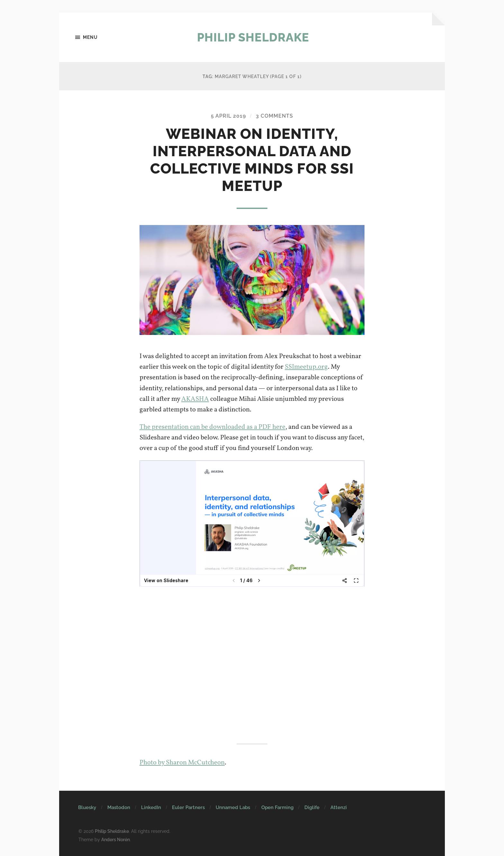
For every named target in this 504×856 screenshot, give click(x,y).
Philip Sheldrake (253, 37)
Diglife (312, 807)
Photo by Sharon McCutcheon (182, 763)
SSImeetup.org (306, 367)
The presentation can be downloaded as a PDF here (212, 427)
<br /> (252, 524)
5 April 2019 (228, 116)
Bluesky (87, 807)
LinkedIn (151, 807)
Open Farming (277, 807)
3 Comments (274, 116)
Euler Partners (188, 807)
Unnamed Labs (233, 807)
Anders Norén (116, 839)
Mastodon (119, 807)
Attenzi (339, 807)
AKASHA (195, 399)
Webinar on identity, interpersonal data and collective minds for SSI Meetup (252, 160)
